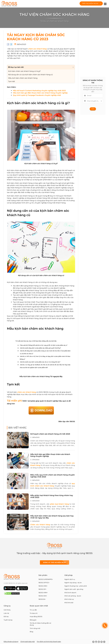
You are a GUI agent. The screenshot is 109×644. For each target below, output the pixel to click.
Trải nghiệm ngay (91, 3)
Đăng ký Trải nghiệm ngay (54, 562)
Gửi (93, 109)
